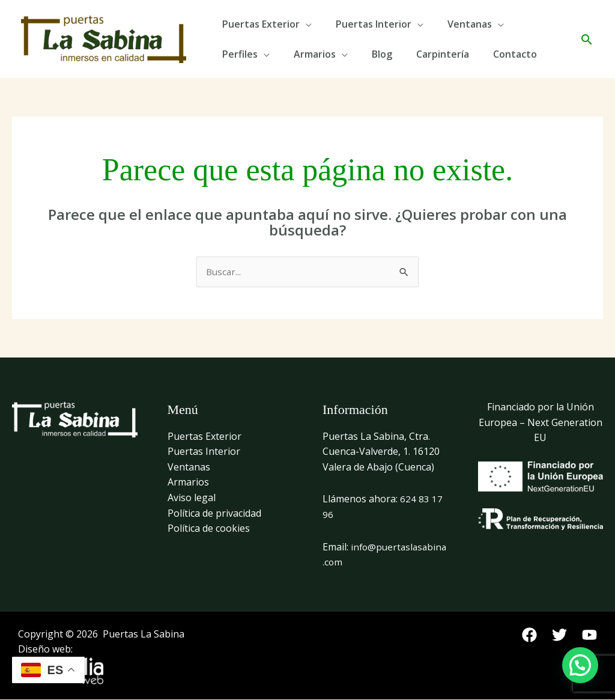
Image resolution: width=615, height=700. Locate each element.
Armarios (315, 54)
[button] (587, 39)
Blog (382, 54)
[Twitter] (559, 635)
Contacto (515, 54)
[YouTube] (589, 635)
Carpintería (443, 54)
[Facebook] (529, 635)
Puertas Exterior (261, 24)
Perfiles (240, 54)
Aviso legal (192, 498)
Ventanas (470, 24)
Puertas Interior (374, 24)
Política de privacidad (214, 514)
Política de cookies (209, 529)
